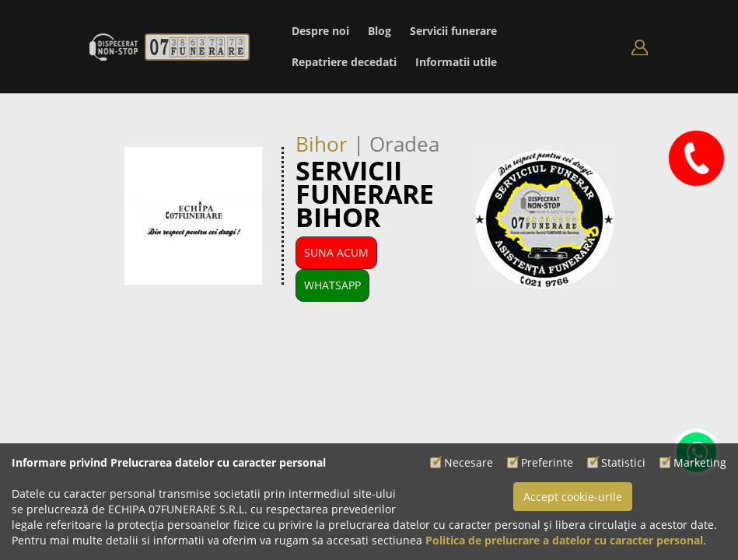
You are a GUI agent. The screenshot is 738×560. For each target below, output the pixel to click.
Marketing (693, 462)
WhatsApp (332, 285)
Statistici (617, 462)
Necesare (462, 462)
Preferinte (540, 462)
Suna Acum (336, 252)
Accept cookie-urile (573, 497)
